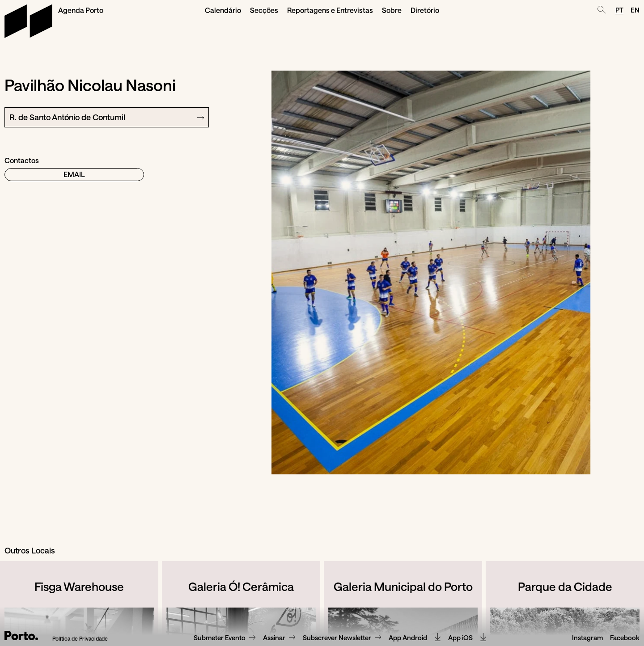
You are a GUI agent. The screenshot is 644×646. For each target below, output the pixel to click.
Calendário (223, 10)
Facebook (625, 638)
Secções (264, 10)
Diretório (425, 10)
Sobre (392, 10)
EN (635, 10)
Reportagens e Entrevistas (330, 10)
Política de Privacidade (80, 639)
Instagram (587, 638)
